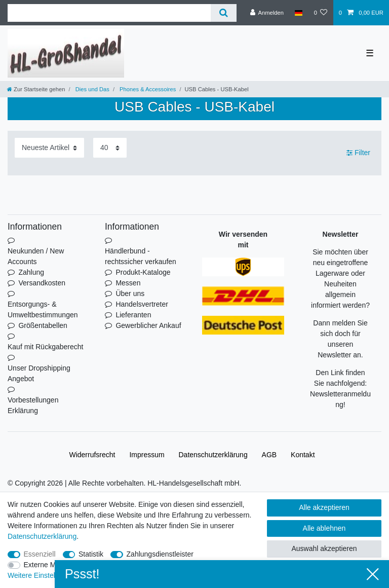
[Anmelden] (267, 13)
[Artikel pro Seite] (110, 148)
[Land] (299, 13)
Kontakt (303, 455)
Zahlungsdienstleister (160, 554)
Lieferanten (133, 315)
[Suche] (224, 13)
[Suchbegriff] (109, 13)
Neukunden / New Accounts (36, 256)
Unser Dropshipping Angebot (39, 373)
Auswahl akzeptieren (324, 548)
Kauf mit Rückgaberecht (45, 347)
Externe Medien (49, 565)
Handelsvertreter (142, 304)
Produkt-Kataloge (143, 272)
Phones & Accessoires (147, 89)
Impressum (147, 455)
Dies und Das (92, 89)
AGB (269, 455)
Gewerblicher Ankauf (148, 325)
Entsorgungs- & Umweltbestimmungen (43, 309)
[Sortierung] (49, 148)
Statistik (91, 554)
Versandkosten (42, 283)
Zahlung (31, 272)
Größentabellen (43, 325)
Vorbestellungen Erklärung (33, 405)
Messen (128, 283)
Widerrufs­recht (92, 455)
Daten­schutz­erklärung (213, 455)
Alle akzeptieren (324, 507)
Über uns (130, 293)
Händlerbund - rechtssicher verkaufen (141, 256)
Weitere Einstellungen (42, 575)
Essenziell (40, 554)
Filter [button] (358, 153)
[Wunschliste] (320, 13)
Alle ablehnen (324, 528)
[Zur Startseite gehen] (36, 89)
